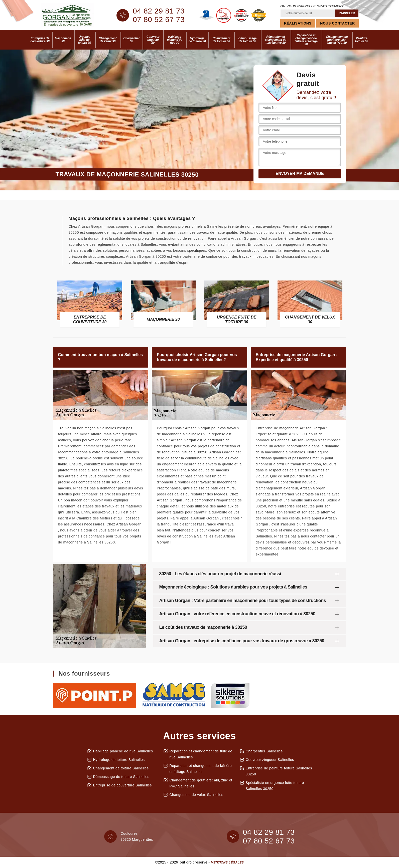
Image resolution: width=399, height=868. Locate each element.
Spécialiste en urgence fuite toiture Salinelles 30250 (275, 786)
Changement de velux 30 (108, 40)
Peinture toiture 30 (361, 40)
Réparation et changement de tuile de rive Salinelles (201, 754)
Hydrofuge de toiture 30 (197, 40)
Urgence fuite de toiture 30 (84, 40)
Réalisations (298, 23)
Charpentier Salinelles (264, 751)
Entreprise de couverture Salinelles (123, 785)
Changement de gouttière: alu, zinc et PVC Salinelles (201, 783)
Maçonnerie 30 (63, 40)
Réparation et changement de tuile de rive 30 (275, 40)
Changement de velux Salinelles (196, 795)
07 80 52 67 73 (159, 20)
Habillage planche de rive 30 (175, 40)
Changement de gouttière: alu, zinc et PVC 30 (337, 40)
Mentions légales (227, 862)
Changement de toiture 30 (222, 40)
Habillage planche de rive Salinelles (123, 751)
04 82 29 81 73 (159, 11)
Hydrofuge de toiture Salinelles (119, 760)
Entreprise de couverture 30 (40, 40)
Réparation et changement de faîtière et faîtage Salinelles (201, 769)
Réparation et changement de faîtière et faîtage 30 (306, 40)
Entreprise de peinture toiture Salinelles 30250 (279, 771)
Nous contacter (337, 23)
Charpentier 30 (131, 40)
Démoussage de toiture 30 (248, 40)
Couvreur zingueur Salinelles (270, 760)
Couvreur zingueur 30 (153, 40)
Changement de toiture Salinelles (121, 768)
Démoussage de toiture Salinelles (121, 777)
